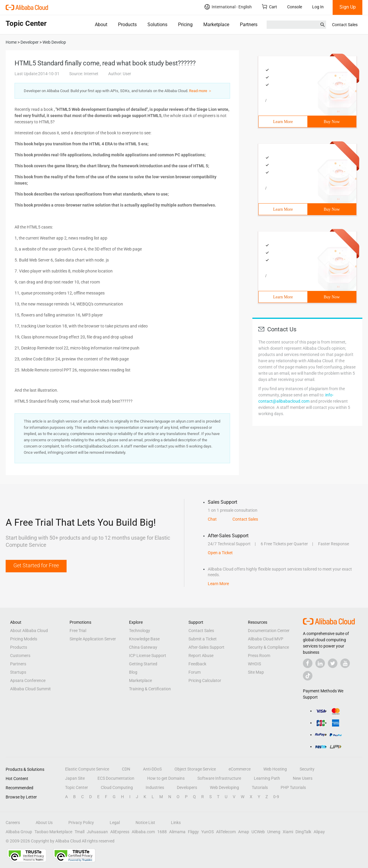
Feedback (197, 664)
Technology (140, 631)
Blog (133, 672)
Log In (318, 7)
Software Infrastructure (219, 778)
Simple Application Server (93, 639)
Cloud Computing (117, 787)
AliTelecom (226, 832)
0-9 (276, 797)
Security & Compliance (268, 647)
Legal (115, 823)
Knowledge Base (144, 639)
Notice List (145, 823)
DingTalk (303, 832)
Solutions (157, 25)
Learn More (283, 122)
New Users (303, 778)
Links (176, 823)
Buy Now (332, 122)
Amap (244, 832)
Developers (187, 787)
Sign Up (348, 7)
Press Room (259, 656)
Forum (195, 672)
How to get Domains (166, 778)
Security (307, 769)
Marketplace (216, 25)
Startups (18, 672)
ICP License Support (148, 656)
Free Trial (78, 631)
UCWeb (258, 832)
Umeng (274, 832)
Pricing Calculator (205, 680)
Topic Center (77, 787)
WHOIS (254, 664)
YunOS (207, 832)
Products (127, 25)
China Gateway (143, 647)
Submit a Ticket (203, 639)
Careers (13, 823)
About (101, 25)
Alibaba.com (143, 832)
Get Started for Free (36, 565)
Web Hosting (275, 769)
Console (295, 7)
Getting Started (143, 664)
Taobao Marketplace (53, 832)
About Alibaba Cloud (29, 631)
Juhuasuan (97, 832)
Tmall (80, 832)
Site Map (256, 672)
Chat (212, 519)
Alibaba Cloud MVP (266, 639)
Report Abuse (201, 656)
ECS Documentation (116, 778)
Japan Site (75, 778)
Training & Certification (150, 689)
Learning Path (267, 778)
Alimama (177, 832)
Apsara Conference (28, 680)
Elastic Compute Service (87, 769)
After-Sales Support (206, 647)
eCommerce (240, 769)
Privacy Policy (81, 823)
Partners (249, 25)
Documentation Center (269, 631)
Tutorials (260, 787)
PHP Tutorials (293, 787)
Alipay (319, 832)
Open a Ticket (220, 553)
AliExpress (120, 832)
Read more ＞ (200, 91)
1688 (162, 832)
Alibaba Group (19, 832)
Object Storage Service (195, 769)
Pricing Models (24, 639)
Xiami (288, 832)
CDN (126, 769)
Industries (155, 787)
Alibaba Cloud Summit (30, 689)
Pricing (185, 25)
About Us (44, 823)
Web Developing (224, 787)
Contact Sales (345, 25)
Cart (269, 7)
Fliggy (193, 832)
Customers (20, 656)
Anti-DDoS (152, 769)
